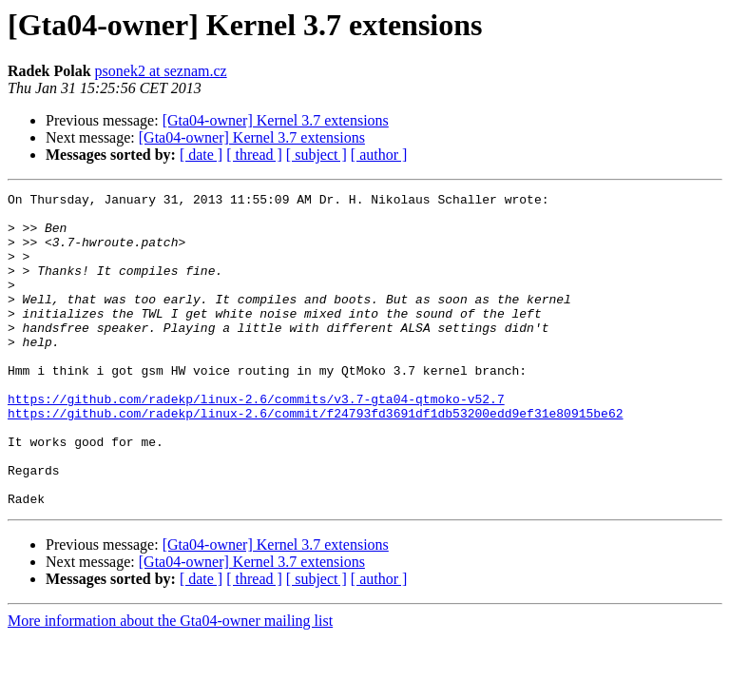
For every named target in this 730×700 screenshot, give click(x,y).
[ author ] (379, 155)
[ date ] (201, 155)
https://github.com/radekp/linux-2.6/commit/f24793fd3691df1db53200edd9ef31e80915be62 (315, 458)
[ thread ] (254, 155)
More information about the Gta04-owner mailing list (170, 683)
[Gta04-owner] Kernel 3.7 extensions (276, 120)
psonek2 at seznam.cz (161, 71)
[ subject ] (317, 155)
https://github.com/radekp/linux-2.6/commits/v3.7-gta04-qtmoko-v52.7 (256, 441)
